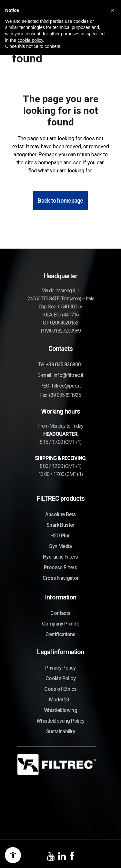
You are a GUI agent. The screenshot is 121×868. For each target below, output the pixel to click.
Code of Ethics (60, 689)
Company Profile (60, 624)
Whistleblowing (61, 710)
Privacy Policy (60, 668)
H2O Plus (60, 536)
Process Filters (60, 567)
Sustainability (61, 731)
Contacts (60, 613)
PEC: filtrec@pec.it (61, 386)
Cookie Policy (60, 678)
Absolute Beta (60, 514)
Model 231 (61, 700)
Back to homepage (60, 201)
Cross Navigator (61, 578)
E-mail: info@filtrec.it (60, 375)
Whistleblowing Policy (60, 721)
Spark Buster (60, 525)
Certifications (60, 634)
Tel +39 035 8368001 (60, 365)
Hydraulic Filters (60, 557)
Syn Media (60, 546)
